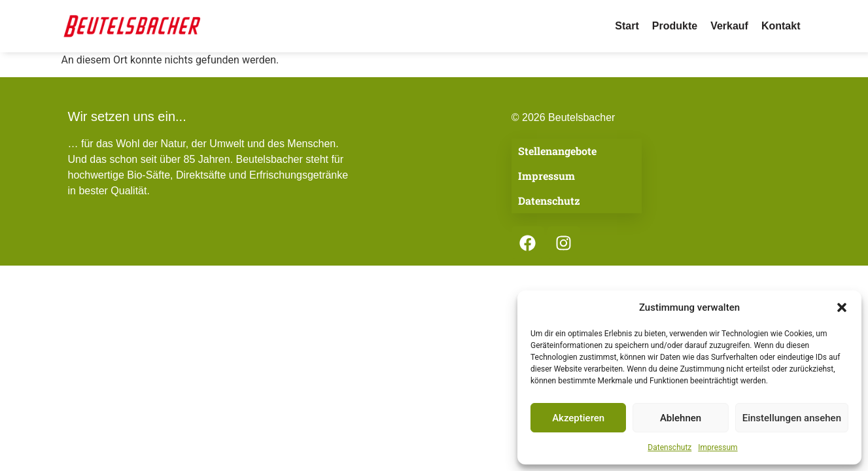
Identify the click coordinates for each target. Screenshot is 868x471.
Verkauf (729, 26)
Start (627, 26)
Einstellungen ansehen (792, 418)
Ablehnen (681, 418)
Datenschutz (669, 447)
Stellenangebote (557, 151)
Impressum (718, 447)
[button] (842, 307)
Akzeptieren (578, 418)
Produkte (675, 26)
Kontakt (781, 26)
